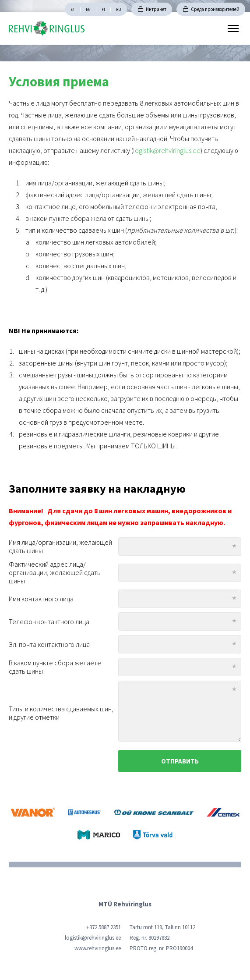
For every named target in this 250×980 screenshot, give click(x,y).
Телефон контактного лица (49, 622)
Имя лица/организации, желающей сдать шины (60, 547)
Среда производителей (215, 9)
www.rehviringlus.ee (98, 948)
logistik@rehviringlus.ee (167, 150)
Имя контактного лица (41, 599)
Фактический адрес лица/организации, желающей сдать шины (55, 573)
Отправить (180, 761)
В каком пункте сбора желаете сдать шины (55, 667)
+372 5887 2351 (104, 927)
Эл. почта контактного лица (49, 644)
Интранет (156, 9)
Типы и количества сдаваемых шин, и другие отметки (61, 713)
